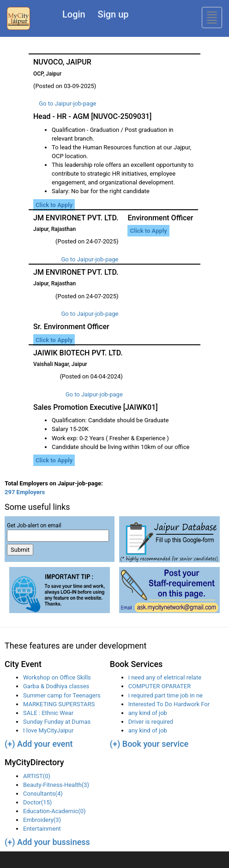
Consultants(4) (43, 794)
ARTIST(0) (37, 776)
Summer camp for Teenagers (62, 695)
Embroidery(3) (42, 820)
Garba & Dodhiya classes (56, 686)
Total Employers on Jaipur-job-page (54, 483)
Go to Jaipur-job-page (67, 103)
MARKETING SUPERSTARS (59, 704)
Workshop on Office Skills (57, 677)
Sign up (113, 14)
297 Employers (25, 492)
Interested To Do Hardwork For (169, 704)
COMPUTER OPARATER (160, 686)
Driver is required (151, 722)
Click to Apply (54, 205)
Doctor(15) (37, 802)
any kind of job (148, 713)
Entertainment (42, 829)
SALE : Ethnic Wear (48, 713)
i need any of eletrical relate (165, 677)
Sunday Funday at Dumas (57, 722)
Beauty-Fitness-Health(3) (56, 785)
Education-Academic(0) (54, 811)
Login (74, 14)
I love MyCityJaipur (48, 730)
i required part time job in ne (166, 695)
